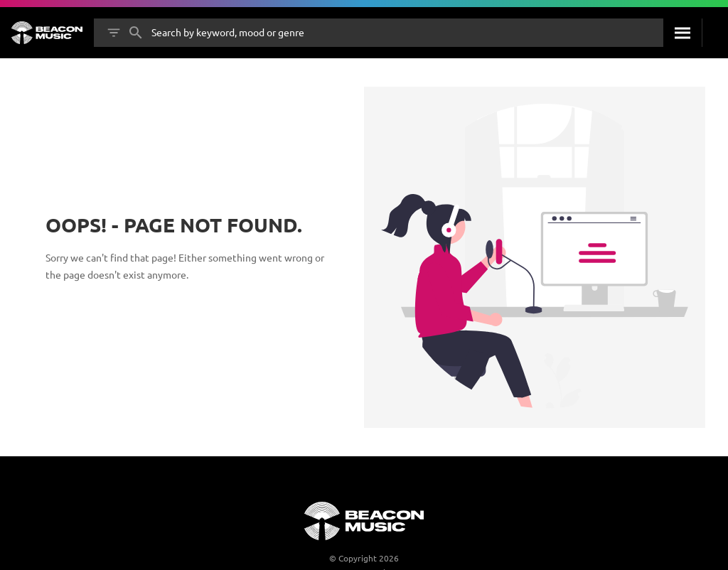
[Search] (682, 33)
